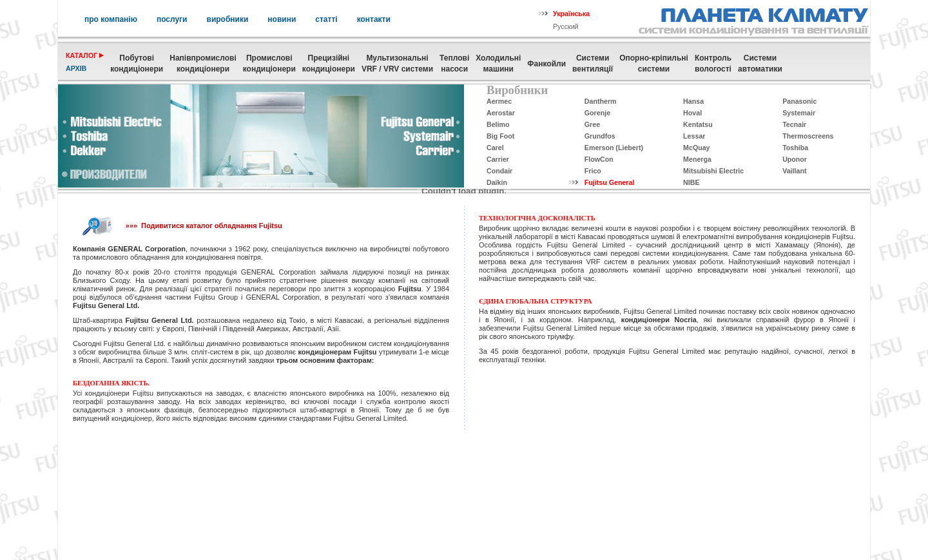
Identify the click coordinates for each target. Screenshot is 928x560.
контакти (374, 19)
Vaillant (794, 171)
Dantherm (601, 101)
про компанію (111, 19)
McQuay (696, 148)
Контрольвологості (713, 63)
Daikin (497, 182)
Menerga (697, 159)
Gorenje (597, 113)
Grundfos (600, 136)
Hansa (693, 101)
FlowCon (599, 159)
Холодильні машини (498, 63)
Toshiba (795, 148)
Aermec (499, 101)
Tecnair (794, 124)
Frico (593, 171)
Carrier (498, 159)
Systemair (799, 113)
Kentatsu (698, 124)
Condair (499, 171)
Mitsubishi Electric (713, 171)
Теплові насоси (454, 63)
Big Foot (500, 136)
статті (326, 19)
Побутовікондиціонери (137, 63)
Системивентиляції (593, 63)
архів (76, 68)
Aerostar (501, 113)
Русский (566, 26)
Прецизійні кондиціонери (329, 63)
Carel (495, 148)
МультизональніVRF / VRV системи (397, 63)
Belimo (498, 124)
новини (282, 19)
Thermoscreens (808, 136)
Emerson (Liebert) (614, 148)
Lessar (694, 136)
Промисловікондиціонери (269, 63)
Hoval (692, 113)
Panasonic (799, 101)
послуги (172, 19)
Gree (592, 124)
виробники (228, 19)
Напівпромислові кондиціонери (203, 63)
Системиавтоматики (760, 63)
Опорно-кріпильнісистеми (654, 63)
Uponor (795, 159)
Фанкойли (546, 64)
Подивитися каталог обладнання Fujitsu (212, 226)
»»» (131, 226)
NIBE (691, 182)
